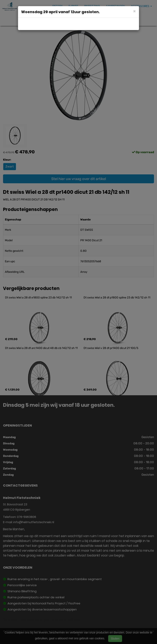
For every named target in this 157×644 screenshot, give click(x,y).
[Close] (134, 11)
